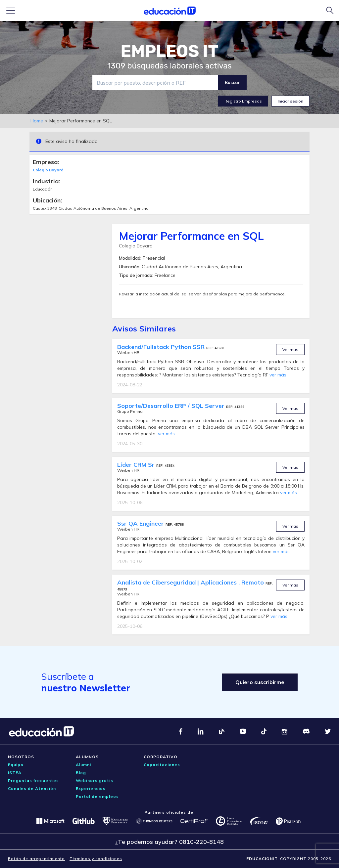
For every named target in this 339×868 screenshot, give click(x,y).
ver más (278, 375)
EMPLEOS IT (169, 51)
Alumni (83, 765)
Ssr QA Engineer (141, 523)
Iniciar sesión (291, 101)
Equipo (16, 765)
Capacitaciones (162, 765)
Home (37, 121)
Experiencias (91, 788)
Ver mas (290, 349)
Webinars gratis (95, 781)
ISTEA (15, 773)
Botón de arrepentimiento (36, 859)
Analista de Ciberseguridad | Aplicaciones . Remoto (191, 582)
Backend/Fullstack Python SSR (162, 347)
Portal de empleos (97, 796)
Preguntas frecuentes (33, 781)
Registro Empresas (243, 101)
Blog (81, 773)
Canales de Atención (32, 788)
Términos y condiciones (96, 859)
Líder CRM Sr (137, 465)
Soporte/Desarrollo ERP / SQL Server (172, 406)
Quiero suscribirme (260, 682)
